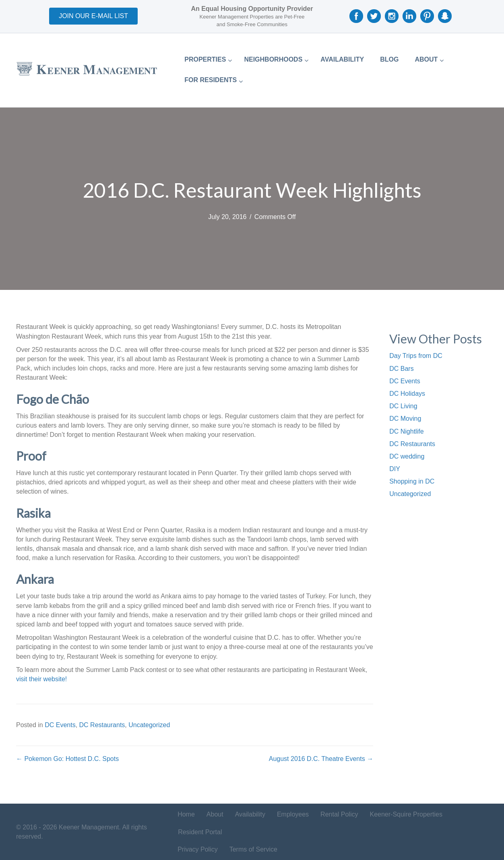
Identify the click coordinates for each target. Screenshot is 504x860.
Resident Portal (200, 832)
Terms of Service (253, 849)
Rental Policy (339, 814)
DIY (395, 469)
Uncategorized (149, 725)
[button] (93, 16)
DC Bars (401, 369)
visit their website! (41, 679)
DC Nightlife (406, 431)
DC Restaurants (102, 725)
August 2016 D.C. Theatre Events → (321, 759)
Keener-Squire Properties (406, 814)
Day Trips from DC (416, 356)
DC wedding (407, 456)
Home (186, 814)
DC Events (60, 725)
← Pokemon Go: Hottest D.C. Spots (67, 759)
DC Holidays (407, 394)
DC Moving (405, 419)
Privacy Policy (198, 849)
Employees (293, 814)
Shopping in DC (412, 481)
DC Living (403, 406)
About (215, 814)
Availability (250, 814)
